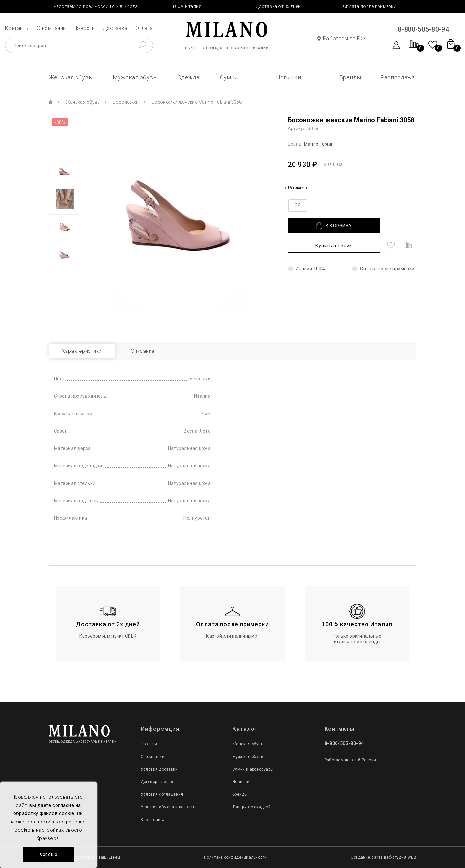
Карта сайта (153, 820)
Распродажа (398, 77)
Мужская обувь (135, 77)
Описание (143, 351)
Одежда (188, 77)
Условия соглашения (162, 794)
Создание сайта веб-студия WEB (383, 857)
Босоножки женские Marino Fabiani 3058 (196, 102)
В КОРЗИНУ (334, 226)
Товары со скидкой (252, 807)
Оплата (144, 28)
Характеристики (82, 351)
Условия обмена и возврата (169, 807)
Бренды (350, 77)
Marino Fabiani (319, 144)
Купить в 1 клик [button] (334, 246)
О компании (51, 28)
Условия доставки (159, 769)
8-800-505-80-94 (423, 29)
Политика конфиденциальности (236, 857)
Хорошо (48, 854)
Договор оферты (157, 782)
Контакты (17, 28)
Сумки (229, 77)
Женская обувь (70, 77)
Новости (84, 28)
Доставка (115, 28)
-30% (60, 122)
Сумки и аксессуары (253, 769)
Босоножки (126, 102)
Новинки (289, 77)
